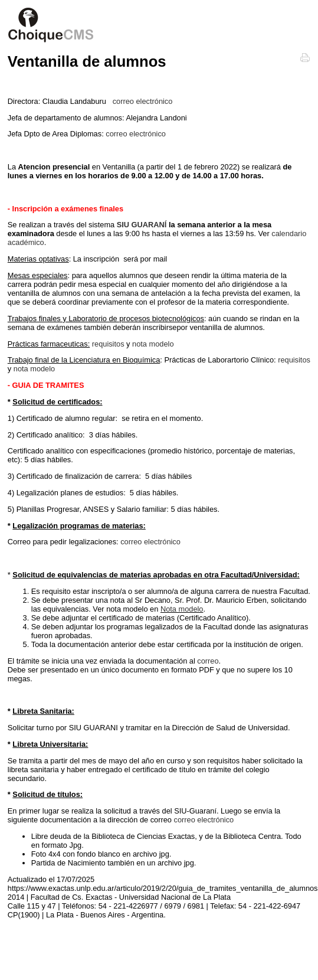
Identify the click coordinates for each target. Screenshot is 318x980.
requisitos (108, 344)
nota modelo (153, 344)
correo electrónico (143, 101)
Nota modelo (182, 609)
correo (208, 661)
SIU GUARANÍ (142, 225)
